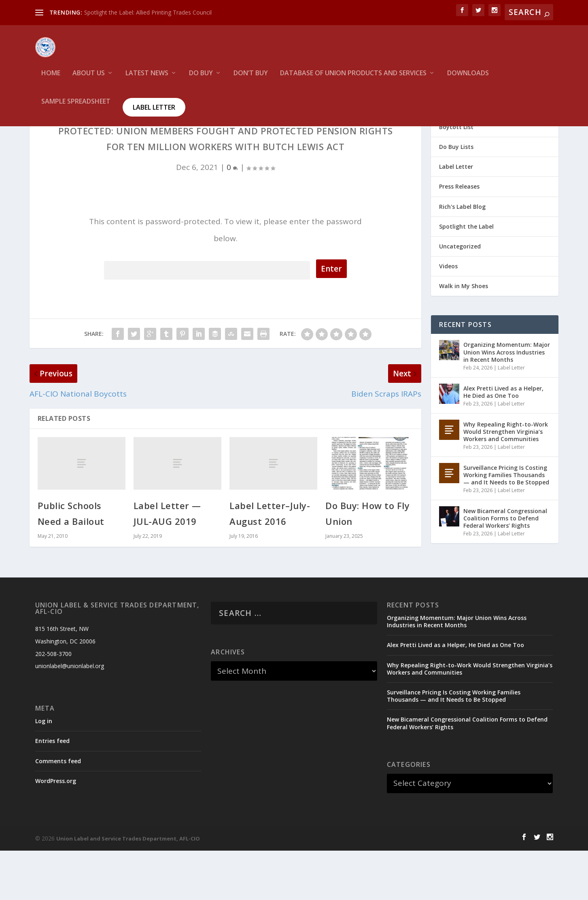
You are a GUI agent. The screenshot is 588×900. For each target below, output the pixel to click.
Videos (448, 315)
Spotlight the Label (466, 276)
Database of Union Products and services (353, 79)
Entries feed (52, 790)
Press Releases (459, 236)
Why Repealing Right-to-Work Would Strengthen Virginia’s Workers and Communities (506, 481)
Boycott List (456, 176)
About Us (89, 79)
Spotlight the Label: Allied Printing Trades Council (148, 12)
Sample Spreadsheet (76, 107)
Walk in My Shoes (464, 335)
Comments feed (58, 810)
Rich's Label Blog (462, 256)
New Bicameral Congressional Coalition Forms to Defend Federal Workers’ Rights (505, 568)
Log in (44, 770)
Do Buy (201, 79)
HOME (51, 79)
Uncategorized (460, 296)
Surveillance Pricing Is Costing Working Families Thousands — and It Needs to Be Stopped (506, 524)
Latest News (147, 79)
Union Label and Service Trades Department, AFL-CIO (128, 888)
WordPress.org (56, 830)
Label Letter (154, 113)
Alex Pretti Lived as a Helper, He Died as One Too (503, 441)
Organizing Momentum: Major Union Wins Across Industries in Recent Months (507, 401)
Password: (207, 318)
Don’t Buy (251, 79)
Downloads (468, 79)
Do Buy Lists (456, 196)
